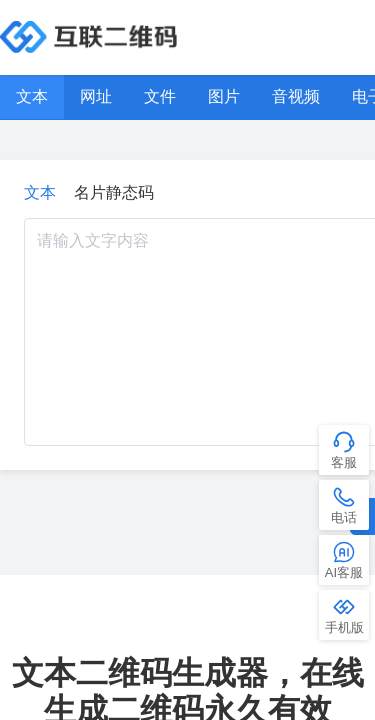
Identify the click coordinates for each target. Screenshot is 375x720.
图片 (224, 96)
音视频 (296, 96)
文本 (32, 96)
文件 (160, 96)
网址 (96, 96)
